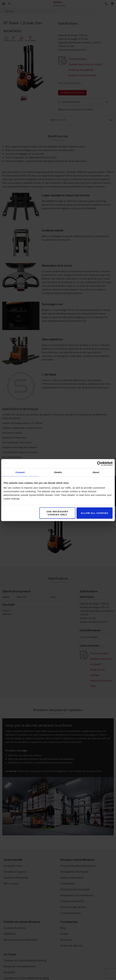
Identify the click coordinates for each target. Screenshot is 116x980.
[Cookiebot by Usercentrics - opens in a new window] (99, 464)
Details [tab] (58, 472)
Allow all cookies (95, 513)
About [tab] (96, 472)
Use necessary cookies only (57, 513)
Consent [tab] (20, 472)
